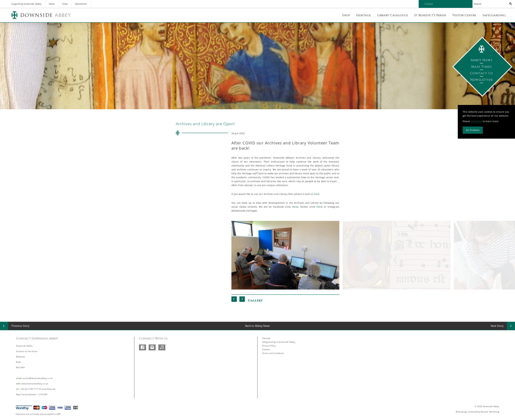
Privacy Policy (269, 346)
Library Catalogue (393, 15)
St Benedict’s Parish (430, 15)
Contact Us (481, 73)
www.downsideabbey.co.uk (35, 384)
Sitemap (266, 338)
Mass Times (481, 67)
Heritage (364, 15)
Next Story (497, 326)
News (52, 4)
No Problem (473, 130)
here (317, 194)
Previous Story (20, 326)
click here (476, 121)
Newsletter (81, 4)
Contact (429, 4)
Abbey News (481, 60)
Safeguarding (494, 15)
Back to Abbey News (257, 326)
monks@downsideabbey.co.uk (38, 378)
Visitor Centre (464, 15)
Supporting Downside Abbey (26, 4)
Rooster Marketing (490, 412)
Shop (65, 4)
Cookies (266, 349)
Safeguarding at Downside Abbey (279, 342)
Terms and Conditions (273, 353)
